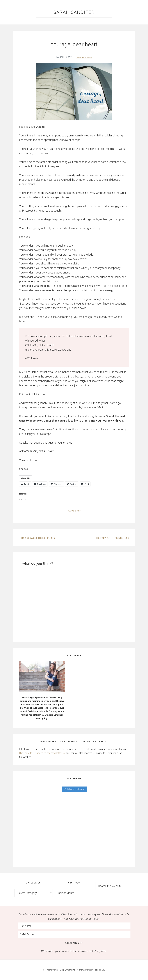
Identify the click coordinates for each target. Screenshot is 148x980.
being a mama (74, 511)
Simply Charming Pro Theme (72, 970)
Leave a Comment (84, 57)
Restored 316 (99, 970)
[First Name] (74, 926)
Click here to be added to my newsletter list (42, 753)
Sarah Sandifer (74, 12)
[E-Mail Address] (74, 934)
